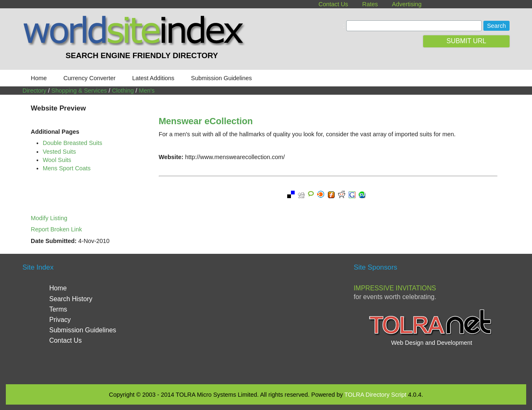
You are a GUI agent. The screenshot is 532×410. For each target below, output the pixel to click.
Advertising (407, 4)
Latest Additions (153, 78)
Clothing (123, 91)
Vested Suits (59, 152)
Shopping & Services (79, 91)
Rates (370, 4)
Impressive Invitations (395, 288)
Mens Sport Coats (67, 168)
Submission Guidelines (222, 78)
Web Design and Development (432, 343)
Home (39, 78)
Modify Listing (49, 218)
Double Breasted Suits (73, 143)
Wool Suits (57, 160)
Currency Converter (89, 78)
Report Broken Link (56, 229)
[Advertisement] (266, 318)
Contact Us (333, 4)
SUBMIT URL (466, 41)
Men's (147, 91)
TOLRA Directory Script (376, 395)
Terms (58, 309)
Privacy (60, 320)
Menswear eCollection (206, 121)
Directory (34, 91)
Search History (71, 299)
